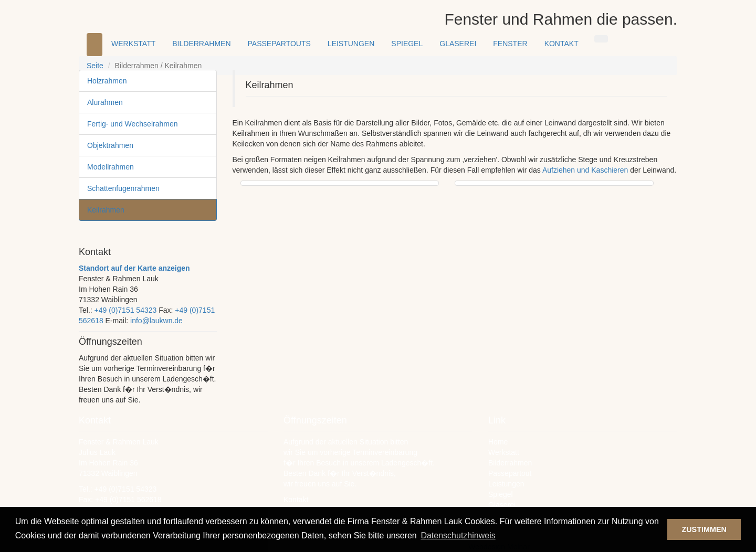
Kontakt (296, 500)
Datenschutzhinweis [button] (458, 535)
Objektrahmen (110, 145)
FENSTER (510, 44)
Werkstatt (504, 452)
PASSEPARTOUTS (279, 44)
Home (498, 442)
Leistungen (506, 484)
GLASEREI (458, 44)
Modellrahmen (111, 167)
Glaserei (502, 505)
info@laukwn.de (156, 321)
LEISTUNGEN (351, 44)
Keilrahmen (106, 210)
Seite (95, 66)
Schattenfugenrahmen (123, 188)
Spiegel (501, 494)
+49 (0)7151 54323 (126, 310)
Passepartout (510, 473)
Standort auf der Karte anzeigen (134, 268)
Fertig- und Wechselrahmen (132, 124)
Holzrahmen (107, 81)
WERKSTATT (133, 44)
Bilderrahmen (510, 463)
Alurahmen (105, 102)
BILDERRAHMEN (201, 44)
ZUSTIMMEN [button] (704, 529)
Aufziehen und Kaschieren (586, 170)
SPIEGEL (407, 44)
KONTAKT (561, 44)
